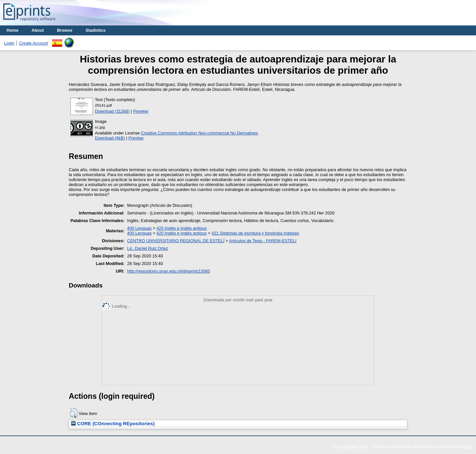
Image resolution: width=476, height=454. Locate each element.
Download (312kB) (112, 111)
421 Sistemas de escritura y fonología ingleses (255, 233)
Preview (141, 111)
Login (9, 43)
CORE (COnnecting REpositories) (113, 424)
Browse (65, 30)
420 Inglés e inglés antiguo (181, 228)
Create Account (33, 43)
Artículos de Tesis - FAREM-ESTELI (263, 241)
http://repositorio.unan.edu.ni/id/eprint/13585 (169, 271)
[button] (74, 413)
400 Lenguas (139, 228)
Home (13, 30)
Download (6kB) (110, 138)
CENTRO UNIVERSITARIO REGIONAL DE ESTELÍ (176, 241)
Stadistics (96, 30)
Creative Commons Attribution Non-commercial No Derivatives (199, 133)
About (38, 30)
